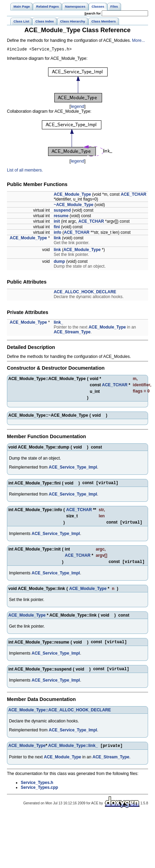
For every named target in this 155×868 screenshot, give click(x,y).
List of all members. (25, 171)
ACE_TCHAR (134, 195)
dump (59, 262)
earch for (93, 13)
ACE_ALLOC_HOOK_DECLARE (85, 293)
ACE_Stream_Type (72, 333)
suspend (62, 211)
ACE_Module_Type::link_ (73, 751)
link (57, 239)
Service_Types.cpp (39, 793)
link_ (58, 323)
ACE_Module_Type (72, 195)
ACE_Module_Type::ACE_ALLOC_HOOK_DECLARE (60, 715)
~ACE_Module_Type (74, 206)
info (57, 233)
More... (139, 40)
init (57, 222)
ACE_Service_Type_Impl (73, 469)
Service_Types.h (37, 788)
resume (61, 217)
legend (77, 107)
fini (57, 228)
